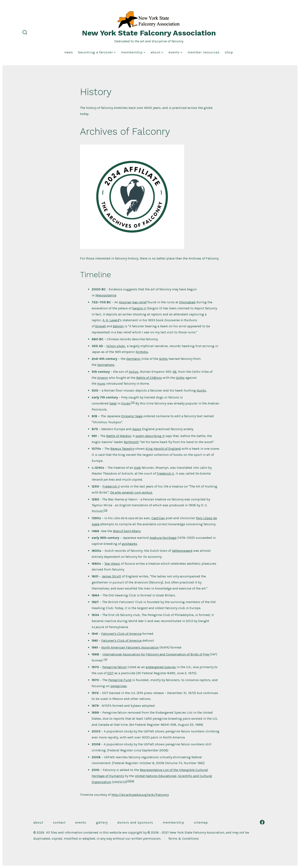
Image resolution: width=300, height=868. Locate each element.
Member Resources (204, 52)
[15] (128, 781)
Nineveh (101, 326)
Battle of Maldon (119, 436)
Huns (101, 384)
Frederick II (165, 473)
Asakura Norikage (163, 538)
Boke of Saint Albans (127, 531)
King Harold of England (163, 449)
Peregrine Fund (120, 680)
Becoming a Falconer (97, 52)
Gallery (102, 822)
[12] (133, 402)
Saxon (137, 429)
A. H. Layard (111, 320)
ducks (201, 390)
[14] (105, 659)
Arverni (103, 378)
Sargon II (139, 308)
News (69, 52)
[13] (105, 510)
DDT (110, 673)
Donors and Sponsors (135, 822)
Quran (126, 403)
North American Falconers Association (130, 647)
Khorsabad (187, 302)
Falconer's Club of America (121, 634)
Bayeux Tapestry (122, 449)
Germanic (133, 359)
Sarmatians (106, 365)
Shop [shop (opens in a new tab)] (229, 52)
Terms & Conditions (183, 838)
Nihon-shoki (116, 346)
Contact (59, 822)
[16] (132, 781)
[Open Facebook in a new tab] (262, 822)
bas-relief (139, 302)
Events (175, 52)
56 (175, 372)
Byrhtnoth (131, 442)
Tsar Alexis (112, 564)
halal (113, 403)
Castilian (158, 518)
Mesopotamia (106, 295)
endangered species (161, 667)
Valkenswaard (182, 551)
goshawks (129, 544)
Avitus (134, 372)
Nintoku (142, 352)
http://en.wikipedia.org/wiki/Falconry (140, 795)
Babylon (118, 326)
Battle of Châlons (149, 378)
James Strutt (111, 576)
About (157, 52)
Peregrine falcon (114, 667)
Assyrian (125, 302)
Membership (133, 52)
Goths (163, 359)
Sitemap (201, 822)
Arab (137, 468)
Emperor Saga (132, 416)
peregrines (119, 686)
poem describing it (150, 436)
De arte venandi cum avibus (131, 492)
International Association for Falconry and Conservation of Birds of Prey (156, 654)
